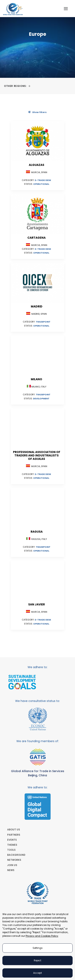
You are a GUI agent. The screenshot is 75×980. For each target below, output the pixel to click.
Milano (36, 379)
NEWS (11, 870)
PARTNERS (14, 835)
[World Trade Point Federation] (13, 9)
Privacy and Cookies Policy (42, 936)
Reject (37, 960)
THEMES (12, 845)
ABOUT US (14, 830)
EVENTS (12, 840)
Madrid (37, 306)
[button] (66, 9)
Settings (38, 948)
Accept (37, 973)
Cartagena (36, 238)
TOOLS (11, 850)
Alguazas (36, 165)
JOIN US (12, 865)
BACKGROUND (16, 855)
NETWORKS (14, 860)
